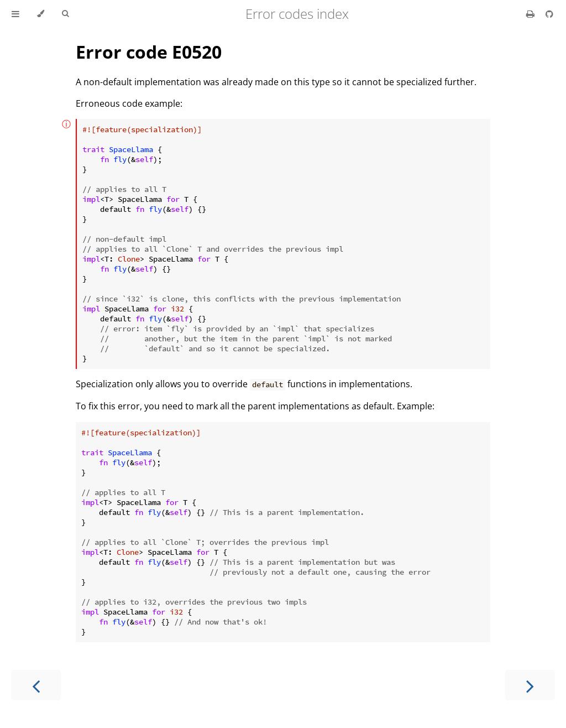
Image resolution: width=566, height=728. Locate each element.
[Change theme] (41, 14)
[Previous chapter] (36, 685)
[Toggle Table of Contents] (15, 14)
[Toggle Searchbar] (65, 14)
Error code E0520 (149, 52)
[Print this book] (531, 14)
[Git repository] (549, 14)
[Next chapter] (530, 685)
